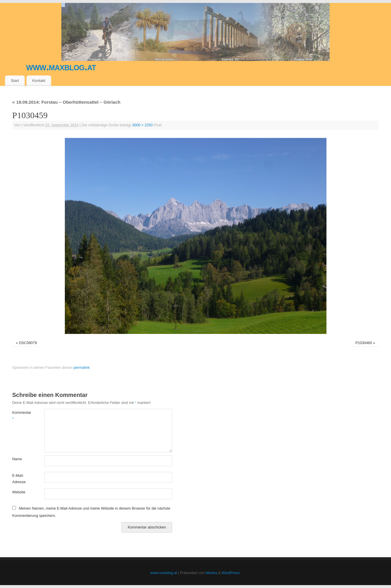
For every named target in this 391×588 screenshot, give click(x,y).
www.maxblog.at (61, 67)
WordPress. (231, 573)
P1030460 (364, 343)
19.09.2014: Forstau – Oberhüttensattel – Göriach (66, 102)
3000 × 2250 (142, 125)
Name (17, 459)
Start (15, 81)
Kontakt (39, 81)
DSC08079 (28, 343)
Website (19, 492)
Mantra (211, 573)
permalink (82, 368)
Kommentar (20, 416)
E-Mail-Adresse (19, 479)
